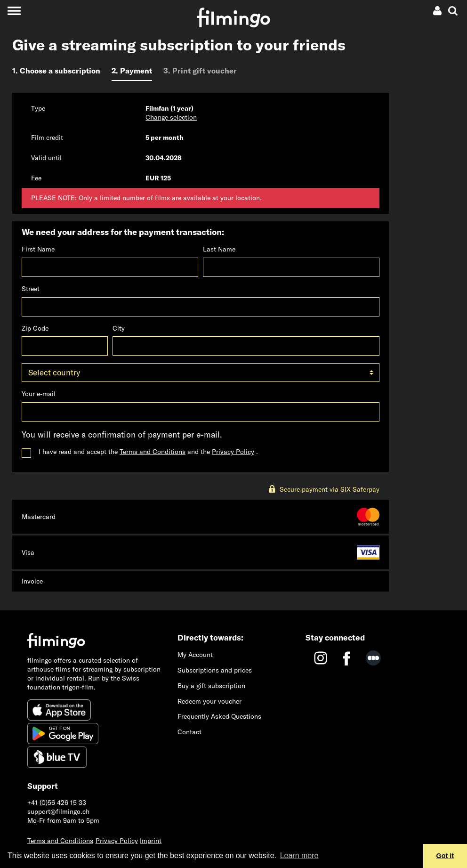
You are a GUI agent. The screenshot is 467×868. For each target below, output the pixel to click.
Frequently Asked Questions (219, 716)
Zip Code (35, 328)
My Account (195, 655)
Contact (189, 732)
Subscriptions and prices (215, 670)
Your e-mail (39, 394)
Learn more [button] (299, 856)
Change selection (171, 117)
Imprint (151, 841)
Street (31, 289)
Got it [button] (445, 856)
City (119, 328)
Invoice (32, 581)
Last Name (219, 249)
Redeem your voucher (209, 701)
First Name (38, 249)
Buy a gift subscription (211, 686)
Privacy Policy (233, 452)
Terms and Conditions (153, 452)
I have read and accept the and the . (148, 452)
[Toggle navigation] (14, 11)
